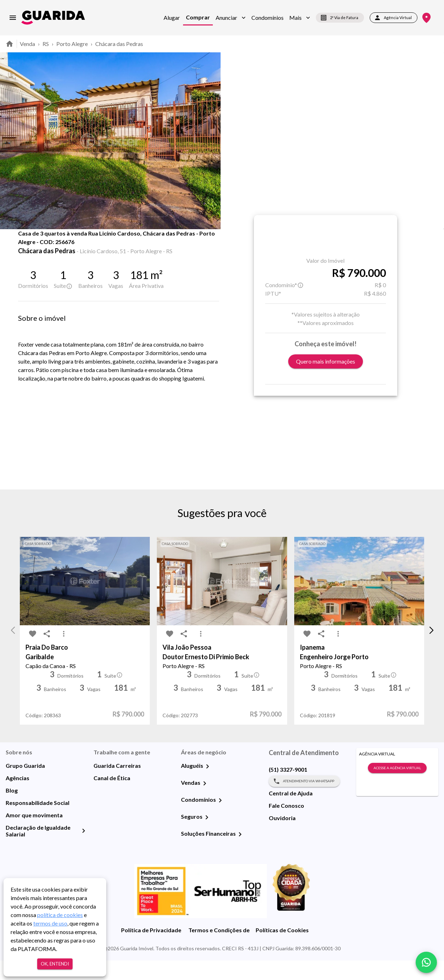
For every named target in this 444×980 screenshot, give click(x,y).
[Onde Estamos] (426, 18)
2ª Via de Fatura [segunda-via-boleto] (340, 18)
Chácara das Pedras (119, 44)
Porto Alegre (72, 44)
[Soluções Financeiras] (240, 854)
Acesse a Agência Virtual (397, 788)
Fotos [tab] (84, 245)
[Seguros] (207, 837)
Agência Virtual (394, 18)
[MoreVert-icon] (64, 654)
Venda (27, 44)
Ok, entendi (55, 964)
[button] (231, 18)
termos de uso (50, 923)
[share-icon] (42, 248)
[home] (53, 18)
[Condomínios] (220, 820)
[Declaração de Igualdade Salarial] (84, 850)
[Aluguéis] (207, 786)
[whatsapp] (426, 962)
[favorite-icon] (28, 248)
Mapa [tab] (120, 245)
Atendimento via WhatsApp (304, 801)
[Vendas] (205, 803)
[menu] (13, 18)
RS (46, 44)
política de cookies (60, 915)
